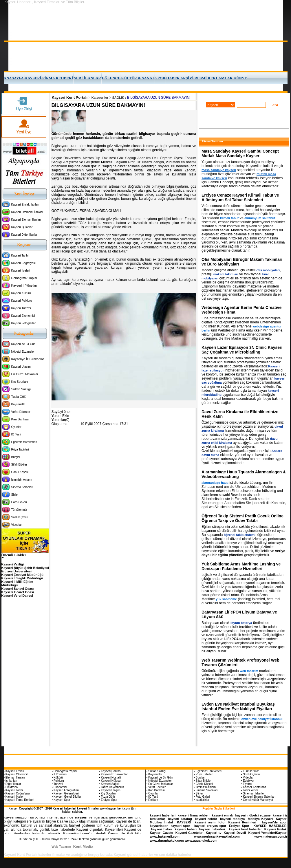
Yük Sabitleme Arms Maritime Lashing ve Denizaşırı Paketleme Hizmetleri (241, 566)
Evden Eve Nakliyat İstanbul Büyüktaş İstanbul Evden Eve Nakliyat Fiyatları (238, 706)
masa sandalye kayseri (219, 170)
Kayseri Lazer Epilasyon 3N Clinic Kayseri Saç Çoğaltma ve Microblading (242, 350)
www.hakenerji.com (165, 836)
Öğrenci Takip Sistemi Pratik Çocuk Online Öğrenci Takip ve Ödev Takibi (242, 518)
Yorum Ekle (60, 416)
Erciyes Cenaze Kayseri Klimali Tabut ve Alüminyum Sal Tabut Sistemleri (240, 197)
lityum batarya (241, 623)
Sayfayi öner (61, 412)
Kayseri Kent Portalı (70, 97)
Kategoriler (100, 98)
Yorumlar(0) (61, 420)
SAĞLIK (118, 98)
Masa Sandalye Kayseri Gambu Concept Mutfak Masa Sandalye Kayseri (240, 153)
